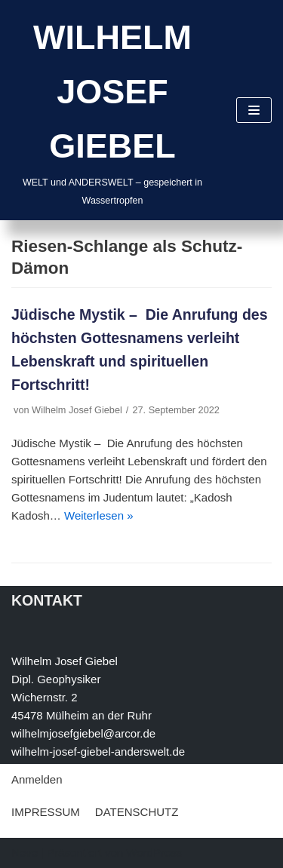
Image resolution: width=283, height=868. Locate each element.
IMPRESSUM (46, 812)
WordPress (154, 853)
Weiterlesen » (98, 515)
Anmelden (37, 779)
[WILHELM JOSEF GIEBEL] (112, 110)
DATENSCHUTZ (137, 812)
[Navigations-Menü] (254, 110)
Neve (25, 853)
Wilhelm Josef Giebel (77, 410)
